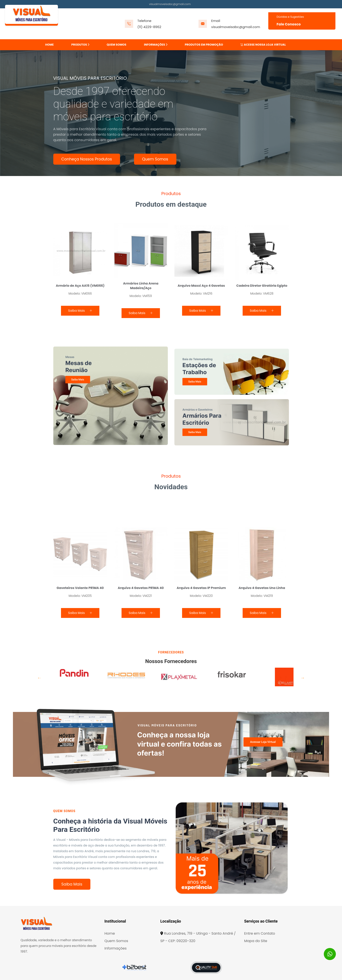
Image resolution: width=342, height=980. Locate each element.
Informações (115, 948)
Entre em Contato (260, 933)
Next (303, 678)
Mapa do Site (256, 941)
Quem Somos (155, 159)
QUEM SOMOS (116, 45)
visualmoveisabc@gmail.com (170, 4)
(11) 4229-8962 (149, 27)
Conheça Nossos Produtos (87, 159)
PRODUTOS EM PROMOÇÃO (204, 45)
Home (110, 933)
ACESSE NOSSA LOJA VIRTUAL (263, 45)
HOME (49, 45)
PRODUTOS (80, 45)
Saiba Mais (72, 884)
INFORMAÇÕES (156, 45)
